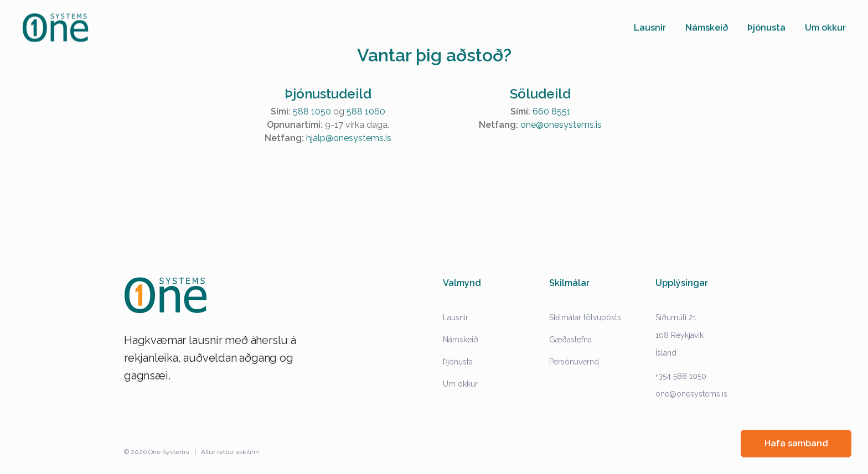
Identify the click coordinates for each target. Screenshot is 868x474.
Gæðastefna (570, 340)
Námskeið (461, 340)
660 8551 (552, 111)
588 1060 (366, 111)
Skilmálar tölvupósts (585, 317)
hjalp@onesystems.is (349, 138)
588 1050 (312, 111)
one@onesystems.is (561, 125)
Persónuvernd (574, 362)
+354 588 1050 (681, 376)
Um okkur (460, 384)
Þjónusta (458, 362)
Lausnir (456, 317)
